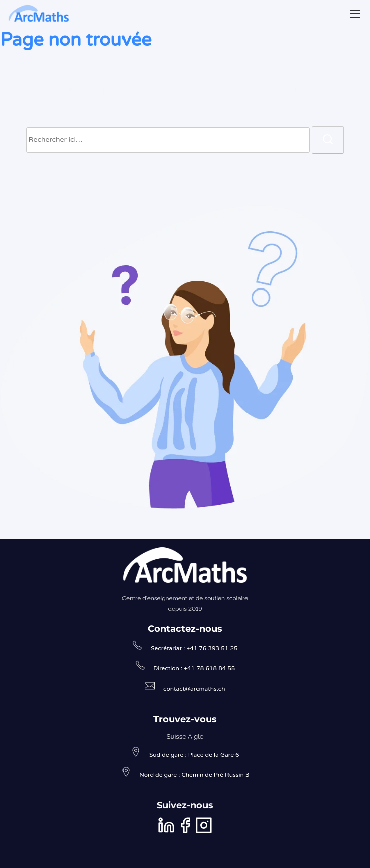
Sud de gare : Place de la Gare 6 (194, 755)
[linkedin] (167, 832)
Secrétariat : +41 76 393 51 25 (194, 648)
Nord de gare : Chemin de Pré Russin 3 (194, 775)
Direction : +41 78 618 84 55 (194, 668)
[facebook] (186, 832)
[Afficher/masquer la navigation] (355, 13)
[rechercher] (328, 140)
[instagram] (204, 832)
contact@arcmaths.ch (194, 689)
